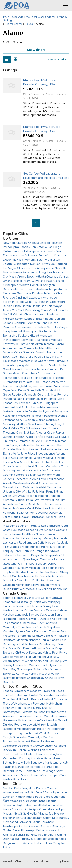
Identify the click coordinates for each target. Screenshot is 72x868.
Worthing (24, 758)
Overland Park (57, 369)
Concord (49, 441)
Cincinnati (22, 298)
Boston (55, 260)
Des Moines (42, 340)
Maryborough (40, 585)
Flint (63, 500)
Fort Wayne (55, 306)
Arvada (8, 483)
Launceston (10, 543)
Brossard (9, 653)
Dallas (7, 251)
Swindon (51, 720)
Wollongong (47, 530)
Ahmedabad (11, 792)
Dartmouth (41, 631)
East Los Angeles (35, 433)
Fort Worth (46, 255)
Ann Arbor (20, 462)
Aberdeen (10, 716)
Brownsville (28, 369)
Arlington (49, 285)
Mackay (48, 538)
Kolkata (41, 788)
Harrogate (37, 767)
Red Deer (23, 648)
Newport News (44, 361)
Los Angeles (31, 243)
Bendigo (37, 538)
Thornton (22, 449)
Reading (27, 708)
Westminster (22, 483)
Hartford (39, 437)
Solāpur (33, 809)
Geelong (62, 530)
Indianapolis (32, 251)
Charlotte (60, 255)
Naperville (21, 411)
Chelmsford (10, 754)
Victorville (50, 458)
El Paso (18, 260)
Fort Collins (23, 407)
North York (40, 602)
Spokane (24, 336)
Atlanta (41, 277)
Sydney (23, 526)
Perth (32, 526)
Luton (41, 712)
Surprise (63, 449)
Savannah (9, 420)
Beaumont (35, 449)
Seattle (8, 264)
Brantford (9, 640)
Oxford (62, 720)
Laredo (42, 315)
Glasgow (36, 691)
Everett (45, 500)
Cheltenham (46, 750)
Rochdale (37, 758)
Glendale (20, 323)
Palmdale (30, 395)
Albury (31, 534)
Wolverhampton (21, 704)
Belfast (48, 699)
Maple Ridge (54, 648)
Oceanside (25, 378)
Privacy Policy (61, 861)
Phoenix (25, 247)
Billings (58, 492)
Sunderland (24, 716)
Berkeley (57, 462)
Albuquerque (45, 268)
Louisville (62, 310)
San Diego (54, 247)
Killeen (43, 428)
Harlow (18, 763)
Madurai (8, 814)
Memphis (30, 260)
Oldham (22, 750)
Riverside (9, 298)
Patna (39, 797)
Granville (45, 576)
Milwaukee (48, 264)
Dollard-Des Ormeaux (47, 669)
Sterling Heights (55, 424)
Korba (38, 843)
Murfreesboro (51, 471)
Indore (30, 797)
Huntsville (62, 361)
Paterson (50, 399)
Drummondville (42, 657)
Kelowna (51, 623)
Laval (56, 606)
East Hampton (26, 399)
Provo (7, 466)
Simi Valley (10, 441)
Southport (52, 572)
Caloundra (10, 555)
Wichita (24, 285)
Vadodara (16, 801)
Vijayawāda (46, 814)
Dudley (47, 708)
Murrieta (8, 500)
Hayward (9, 407)
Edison (55, 500)
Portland (61, 264)
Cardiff (26, 699)
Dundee (8, 725)
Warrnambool (26, 564)
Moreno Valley (12, 352)
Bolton (42, 729)
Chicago (45, 243)
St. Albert (27, 661)
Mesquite (24, 416)
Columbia (32, 428)
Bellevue (37, 441)
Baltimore (43, 260)
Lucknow (9, 797)
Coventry (9, 699)
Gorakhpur (30, 801)
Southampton (12, 708)
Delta (29, 631)
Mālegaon (41, 839)
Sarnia (45, 640)
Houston (56, 243)
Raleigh (18, 281)
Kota (55, 818)
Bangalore (29, 788)
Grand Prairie (11, 369)
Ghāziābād (10, 805)
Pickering (63, 636)
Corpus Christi (55, 293)
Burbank (20, 500)
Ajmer (16, 830)
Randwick (22, 572)
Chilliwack (22, 653)
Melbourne (10, 526)
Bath (27, 763)
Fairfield (41, 487)
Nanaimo (34, 640)
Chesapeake (23, 327)
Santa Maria (11, 517)
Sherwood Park (44, 661)
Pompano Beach (14, 513)
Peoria (22, 390)
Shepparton (53, 555)
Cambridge (54, 487)
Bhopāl (48, 797)
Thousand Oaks (13, 433)
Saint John (50, 636)
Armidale (58, 576)
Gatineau (63, 610)
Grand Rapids (34, 357)
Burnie (7, 589)
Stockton (9, 302)
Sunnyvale (61, 411)
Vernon (56, 674)
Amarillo (41, 352)
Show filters (36, 50)
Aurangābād (20, 809)
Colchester (10, 746)
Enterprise (22, 475)
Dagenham (25, 746)
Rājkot (21, 805)
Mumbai (8, 788)
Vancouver (58, 382)
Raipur (36, 822)
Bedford (8, 771)
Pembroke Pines (49, 386)
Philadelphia (11, 247)
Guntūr (7, 830)
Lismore (59, 559)
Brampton (22, 606)
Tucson (7, 272)
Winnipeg (54, 602)
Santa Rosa (29, 374)
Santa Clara (10, 458)
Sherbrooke (29, 623)
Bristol (34, 695)
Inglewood (18, 471)
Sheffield (9, 695)
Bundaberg (37, 547)
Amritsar (32, 805)
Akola (62, 839)
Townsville (19, 534)
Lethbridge (38, 648)
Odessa (21, 508)
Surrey (47, 606)
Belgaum (9, 843)
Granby (8, 665)
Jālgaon (53, 839)
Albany (64, 572)
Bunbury (22, 568)
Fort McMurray (28, 644)
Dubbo (52, 564)
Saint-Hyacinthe (51, 665)
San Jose (18, 251)
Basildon (42, 754)
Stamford (24, 441)
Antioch (8, 504)
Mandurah (60, 538)
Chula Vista (48, 310)
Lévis (41, 623)
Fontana (18, 348)
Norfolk (8, 315)
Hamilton (9, 606)
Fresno (17, 272)
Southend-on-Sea (33, 720)
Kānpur (55, 792)
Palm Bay (32, 500)
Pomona (63, 395)
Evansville (9, 454)
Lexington (35, 298)
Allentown (50, 449)
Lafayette (27, 445)
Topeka (53, 428)
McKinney (9, 424)
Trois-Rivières (27, 627)
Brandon (54, 496)
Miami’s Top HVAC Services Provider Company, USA (42, 82)
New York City (12, 243)
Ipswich (52, 725)
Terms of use (40, 861)
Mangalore (60, 843)
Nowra (40, 534)
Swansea (60, 716)
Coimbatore (47, 809)
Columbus (31, 255)
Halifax (7, 610)
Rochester (46, 331)
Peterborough (48, 644)
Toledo (20, 302)
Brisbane (55, 526)
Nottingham (54, 704)
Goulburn (9, 585)
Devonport (45, 589)
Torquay (8, 551)
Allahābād (45, 805)
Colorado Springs (58, 277)
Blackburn (9, 750)
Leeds (60, 691)
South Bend (27, 504)
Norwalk (8, 487)
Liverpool (53, 581)
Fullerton (29, 420)
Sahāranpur (23, 835)
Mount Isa (9, 581)
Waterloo (9, 636)
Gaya (19, 843)
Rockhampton (28, 543)
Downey (17, 466)
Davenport (42, 513)
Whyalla (32, 589)
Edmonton (10, 602)
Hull (18, 699)
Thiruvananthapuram (29, 818)
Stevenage (48, 771)
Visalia (50, 437)
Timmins (21, 678)
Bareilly (64, 818)
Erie (16, 504)
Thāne (41, 801)
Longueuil (21, 615)
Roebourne (60, 589)
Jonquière (61, 661)
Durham (60, 319)
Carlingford (39, 581)
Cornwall (22, 674)
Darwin (50, 534)
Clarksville (53, 420)
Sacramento (30, 272)
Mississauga (25, 602)
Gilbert (35, 336)
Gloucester (20, 737)
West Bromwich (49, 733)
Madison (53, 315)
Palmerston (37, 572)
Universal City (12, 492)
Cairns (7, 534)
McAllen (22, 424)
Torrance (24, 403)
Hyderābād (27, 792)
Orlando (18, 315)
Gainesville (62, 437)
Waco (29, 437)
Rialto (61, 517)
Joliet (40, 399)
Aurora (63, 289)
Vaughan (8, 615)
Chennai (52, 788)
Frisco (31, 454)
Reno (44, 323)
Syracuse (37, 403)
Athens (60, 454)
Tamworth (24, 555)
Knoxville (9, 365)
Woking (32, 750)
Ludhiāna (59, 797)
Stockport (9, 733)
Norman (40, 466)
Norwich (38, 716)
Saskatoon (47, 615)
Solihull (8, 763)
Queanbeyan (31, 559)
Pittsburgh (39, 293)
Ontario (45, 382)
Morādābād (10, 822)
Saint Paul (32, 302)
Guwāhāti (20, 814)
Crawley (38, 746)
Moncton (22, 640)
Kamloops (36, 653)
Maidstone (52, 763)
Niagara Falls (58, 640)
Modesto (57, 340)
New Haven (36, 424)
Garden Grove (12, 374)
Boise (60, 399)
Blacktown (52, 551)
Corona (42, 395)
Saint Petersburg (29, 310)
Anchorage (50, 298)
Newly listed (57, 60)
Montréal (20, 598)
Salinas (52, 395)
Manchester (33, 471)
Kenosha (51, 517)
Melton (17, 559)
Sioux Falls (34, 390)
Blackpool (9, 729)
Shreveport (27, 344)
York (43, 725)
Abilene (22, 454)
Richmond (27, 340)
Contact (7, 861)
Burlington (44, 619)
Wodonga (47, 559)
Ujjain (6, 839)
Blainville (9, 678)
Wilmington (57, 479)
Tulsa (49, 281)
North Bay (10, 669)
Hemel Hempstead (27, 771)
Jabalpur (58, 805)
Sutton (62, 712)
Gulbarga (37, 835)
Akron (39, 344)
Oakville (31, 619)
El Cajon (24, 517)
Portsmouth (29, 712)
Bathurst (28, 551)
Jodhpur (60, 809)
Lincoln (26, 306)
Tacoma (49, 344)
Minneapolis (11, 285)
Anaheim (42, 289)
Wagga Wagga (19, 547)
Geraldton (10, 568)
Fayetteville (11, 344)
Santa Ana (10, 293)
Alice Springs (49, 568)
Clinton (30, 513)
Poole (18, 725)
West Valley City (14, 428)
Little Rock (52, 348)
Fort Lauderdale (43, 378)
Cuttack (46, 826)
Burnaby (34, 615)
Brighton (22, 733)
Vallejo (38, 458)
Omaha (7, 281)
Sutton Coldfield (55, 746)
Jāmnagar (9, 835)
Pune (39, 792)
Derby (37, 708)
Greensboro (58, 302)
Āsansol (54, 830)
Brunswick (19, 589)
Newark (44, 302)
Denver (35, 264)
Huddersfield (31, 725)
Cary (19, 420)
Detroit (8, 260)
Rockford (18, 395)
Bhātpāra (50, 835)
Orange (62, 416)
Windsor (40, 610)
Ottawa (57, 598)
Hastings (9, 767)
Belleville (9, 674)
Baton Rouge (45, 319)
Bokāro (47, 843)
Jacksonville (48, 251)
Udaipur (28, 843)
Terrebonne (24, 636)
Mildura (50, 547)
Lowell (44, 479)
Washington (21, 264)
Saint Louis (24, 293)
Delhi (17, 788)
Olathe (7, 437)
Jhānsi (7, 847)
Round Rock (59, 508)
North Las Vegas (58, 327)
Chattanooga (46, 374)
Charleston (42, 445)
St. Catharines (12, 623)
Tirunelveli (27, 839)
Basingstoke (52, 758)
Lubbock (30, 319)
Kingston (9, 631)
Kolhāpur (42, 830)
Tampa (53, 289)
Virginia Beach (26, 277)
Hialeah (53, 323)
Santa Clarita (58, 365)
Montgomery (11, 340)
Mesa (12, 277)
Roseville (9, 449)
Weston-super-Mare (53, 775)
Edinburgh (22, 695)
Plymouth (39, 704)
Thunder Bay (58, 631)
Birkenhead (20, 779)
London (18, 610)
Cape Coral (10, 390)
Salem (65, 386)
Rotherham (10, 742)
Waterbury (53, 466)
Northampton (12, 712)
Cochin (23, 826)
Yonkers (29, 348)
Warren (40, 420)
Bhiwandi (25, 822)
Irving (6, 331)
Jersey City (10, 310)
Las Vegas (10, 268)
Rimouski (9, 682)
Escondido (38, 407)
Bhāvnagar (59, 826)
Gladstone (10, 564)
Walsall (49, 716)
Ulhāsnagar (28, 830)
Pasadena (9, 399)
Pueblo (34, 479)
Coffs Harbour (47, 543)
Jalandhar (9, 818)
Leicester (61, 695)
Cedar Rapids (56, 433)
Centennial (55, 504)
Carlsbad (29, 487)
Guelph (41, 627)
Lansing (8, 462)
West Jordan (26, 496)
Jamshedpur (11, 826)
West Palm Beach (39, 508)
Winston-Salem (13, 319)
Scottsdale (39, 327)
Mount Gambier (13, 576)
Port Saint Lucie (29, 382)
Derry (35, 775)
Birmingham (31, 331)
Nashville (61, 268)
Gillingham (55, 754)
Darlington (22, 767)
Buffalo (8, 306)
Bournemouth (12, 720)
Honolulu (36, 285)
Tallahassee (11, 361)
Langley (38, 636)
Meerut (51, 801)
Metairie (8, 411)
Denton (46, 462)
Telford (33, 733)
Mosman (34, 568)
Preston (51, 712)
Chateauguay (36, 678)
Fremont (16, 331)
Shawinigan (24, 669)
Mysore (59, 814)
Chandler (30, 315)
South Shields (22, 775)
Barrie (58, 615)
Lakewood (53, 407)
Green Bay (10, 496)
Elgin (33, 475)
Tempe (7, 386)
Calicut (15, 839)
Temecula (9, 508)
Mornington (23, 585)
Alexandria (10, 416)
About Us (22, 861)
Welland (35, 665)
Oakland (59, 281)
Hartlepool (51, 767)
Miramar (60, 441)
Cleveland (38, 281)
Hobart (61, 547)
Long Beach (47, 272)
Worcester (26, 361)
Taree (18, 551)
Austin (20, 255)
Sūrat (46, 792)
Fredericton (21, 665)
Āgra (6, 801)
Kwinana (55, 585)
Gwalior (32, 814)
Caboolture (24, 581)
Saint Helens (27, 754)
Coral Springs (11, 445)
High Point (46, 492)
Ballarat (26, 538)
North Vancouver (39, 674)
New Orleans (27, 289)
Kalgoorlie (38, 555)
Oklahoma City (27, 268)
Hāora (7, 809)
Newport (24, 742)
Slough (7, 737)
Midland (29, 466)
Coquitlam (53, 627)
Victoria (29, 610)
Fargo (18, 487)
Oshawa (51, 610)
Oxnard (59, 344)
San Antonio (39, 247)
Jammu (61, 835)
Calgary (46, 598)
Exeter (35, 742)
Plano (17, 306)
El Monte (34, 462)
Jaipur (64, 792)
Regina (21, 619)
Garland (8, 323)
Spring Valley (24, 365)
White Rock (51, 653)
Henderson (39, 306)
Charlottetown (55, 678)
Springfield (20, 386)
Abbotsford (59, 619)
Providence (41, 365)
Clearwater (44, 475)
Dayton (34, 411)
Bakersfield (10, 289)
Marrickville (31, 576)
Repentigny (10, 644)
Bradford (37, 699)
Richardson (37, 517)
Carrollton (56, 445)
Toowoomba (11, 538)
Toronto (8, 598)
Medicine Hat (22, 657)
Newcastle (18, 530)
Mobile (39, 348)
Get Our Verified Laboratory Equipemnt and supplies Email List (46, 176)
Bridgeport (51, 403)
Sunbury (41, 564)
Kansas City (10, 403)
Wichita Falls (30, 492)
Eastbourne (48, 742)
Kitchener (36, 606)
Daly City (42, 504)
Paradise (9, 327)
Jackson (42, 369)
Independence (46, 454)
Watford (49, 737)
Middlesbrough (26, 729)
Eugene (33, 386)
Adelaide (42, 526)
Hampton (37, 416)
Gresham (54, 483)
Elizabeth (19, 437)
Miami (27, 281)
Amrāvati (34, 826)
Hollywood (10, 378)
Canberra (32, 530)
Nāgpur (20, 797)
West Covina (39, 483)
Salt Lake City (53, 357)
